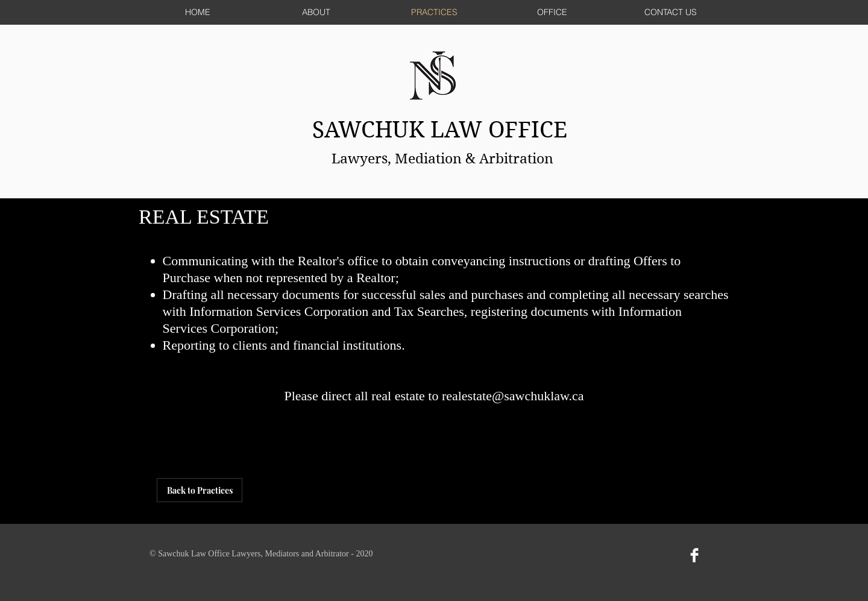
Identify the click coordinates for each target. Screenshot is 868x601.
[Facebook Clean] (694, 555)
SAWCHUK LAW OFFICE (443, 130)
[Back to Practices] (200, 490)
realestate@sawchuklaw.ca (513, 396)
